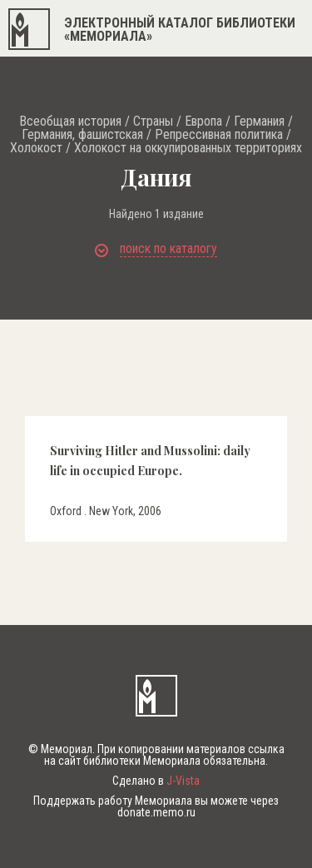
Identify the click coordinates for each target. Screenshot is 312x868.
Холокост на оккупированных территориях (188, 148)
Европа (203, 122)
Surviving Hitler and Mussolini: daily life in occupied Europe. (150, 460)
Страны (153, 122)
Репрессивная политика (219, 135)
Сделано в (156, 781)
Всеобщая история (70, 122)
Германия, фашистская (82, 135)
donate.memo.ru (156, 812)
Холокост (36, 148)
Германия (259, 122)
